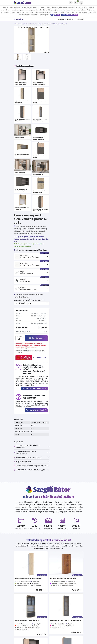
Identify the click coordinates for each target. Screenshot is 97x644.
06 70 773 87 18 (28, 567)
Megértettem (55, 15)
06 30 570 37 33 (28, 571)
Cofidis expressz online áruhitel (61, 595)
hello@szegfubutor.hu (30, 575)
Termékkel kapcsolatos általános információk (62, 266)
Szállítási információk (57, 587)
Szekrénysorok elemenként (29, 24)
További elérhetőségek (29, 580)
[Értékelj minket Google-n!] (41, 615)
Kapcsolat (80, 19)
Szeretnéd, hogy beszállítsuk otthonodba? (64, 114)
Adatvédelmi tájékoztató (58, 563)
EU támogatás (54, 599)
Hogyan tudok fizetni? (58, 281)
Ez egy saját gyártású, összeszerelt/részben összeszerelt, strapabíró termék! (65, 52)
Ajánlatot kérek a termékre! (68, 204)
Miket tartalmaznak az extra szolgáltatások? (60, 272)
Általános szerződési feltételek (60, 567)
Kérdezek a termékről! (70, 226)
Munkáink (70, 19)
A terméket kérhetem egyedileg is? (63, 277)
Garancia (52, 591)
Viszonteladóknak (56, 575)
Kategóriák (19, 19)
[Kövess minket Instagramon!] (35, 615)
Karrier (52, 571)
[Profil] (71, 3)
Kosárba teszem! (71, 152)
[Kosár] (76, 3)
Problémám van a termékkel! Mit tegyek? (65, 289)
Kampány (61, 19)
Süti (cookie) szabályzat (70, 15)
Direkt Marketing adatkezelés (60, 583)
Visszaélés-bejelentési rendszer (61, 579)
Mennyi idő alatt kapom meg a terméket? (65, 285)
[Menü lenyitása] (81, 3)
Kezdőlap (16, 24)
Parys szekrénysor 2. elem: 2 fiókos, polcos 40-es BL (53, 24)
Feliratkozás (56, 628)
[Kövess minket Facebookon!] (28, 615)
